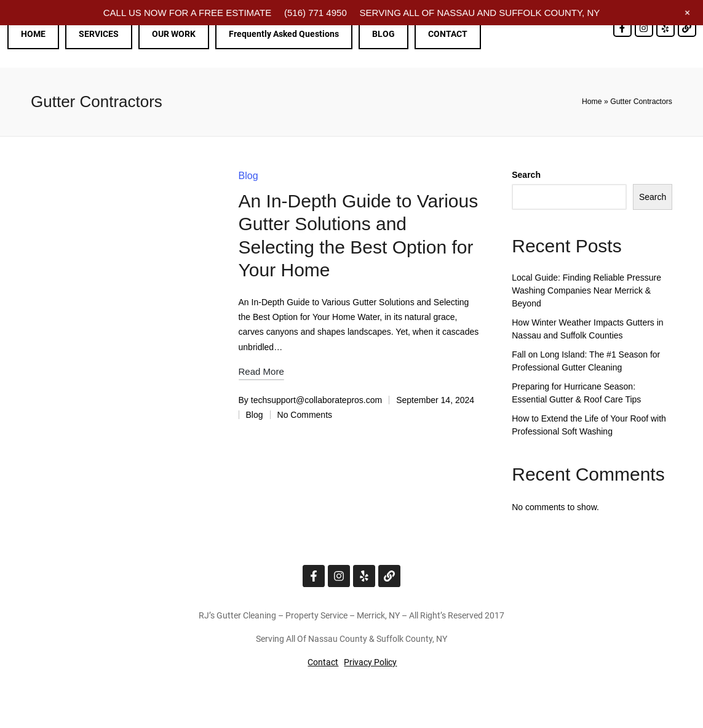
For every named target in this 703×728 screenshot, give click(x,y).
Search (526, 175)
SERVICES (99, 34)
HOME (33, 34)
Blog (248, 176)
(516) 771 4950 (316, 13)
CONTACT (448, 34)
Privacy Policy (370, 662)
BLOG (383, 34)
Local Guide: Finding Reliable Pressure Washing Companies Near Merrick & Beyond (586, 290)
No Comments (305, 415)
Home (592, 102)
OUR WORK (174, 34)
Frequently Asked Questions (284, 34)
